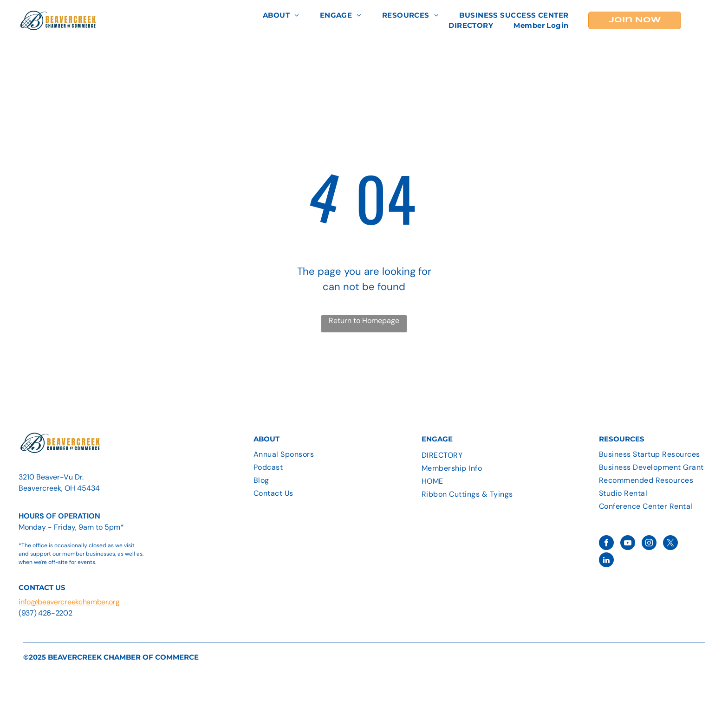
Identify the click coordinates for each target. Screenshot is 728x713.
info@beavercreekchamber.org (69, 602)
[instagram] (649, 544)
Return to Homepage (364, 321)
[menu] (708, 20)
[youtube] (628, 544)
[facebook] (606, 544)
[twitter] (670, 544)
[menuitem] (281, 16)
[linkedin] (606, 561)
